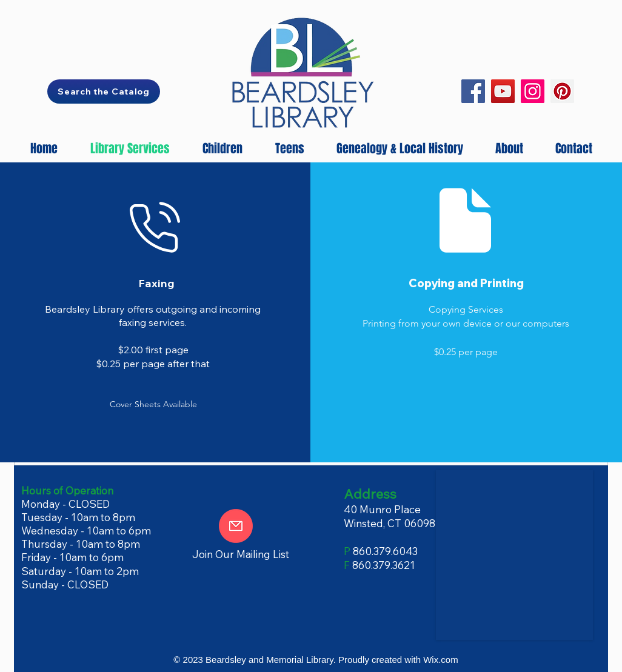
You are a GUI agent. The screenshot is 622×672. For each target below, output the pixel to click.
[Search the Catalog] (104, 91)
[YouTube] (503, 91)
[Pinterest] (562, 91)
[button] (153, 404)
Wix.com (441, 660)
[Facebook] (473, 91)
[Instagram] (533, 91)
